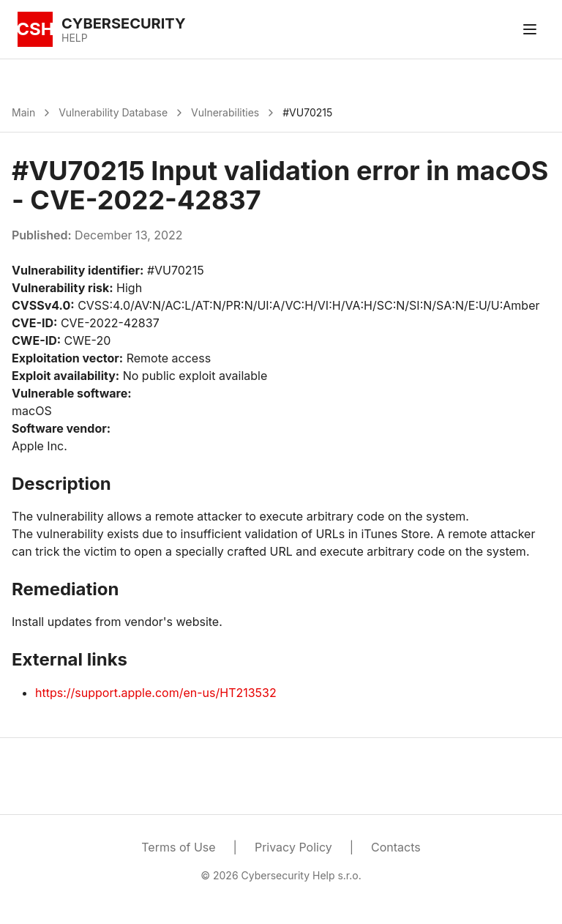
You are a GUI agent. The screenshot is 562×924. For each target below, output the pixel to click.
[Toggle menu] (530, 29)
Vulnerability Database (113, 112)
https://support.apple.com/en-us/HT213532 (156, 693)
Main (23, 112)
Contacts (396, 847)
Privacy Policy (293, 847)
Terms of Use (178, 847)
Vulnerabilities (225, 112)
